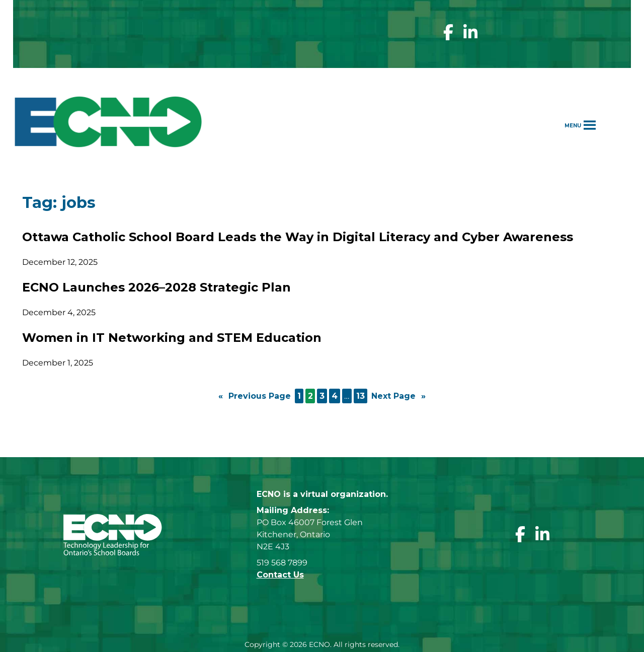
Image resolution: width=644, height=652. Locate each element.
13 (360, 396)
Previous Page (255, 396)
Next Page (398, 396)
